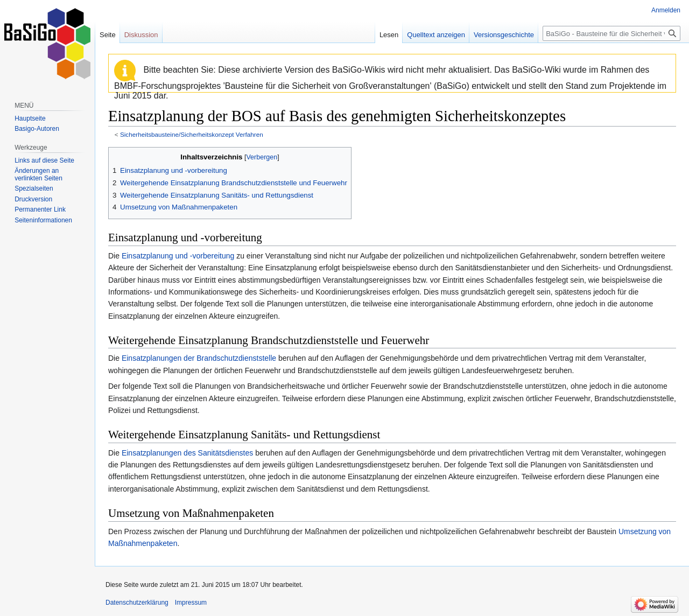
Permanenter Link (40, 209)
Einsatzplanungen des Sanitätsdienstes (187, 453)
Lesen (389, 35)
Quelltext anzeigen (436, 35)
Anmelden (666, 10)
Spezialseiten (34, 188)
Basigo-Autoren (37, 129)
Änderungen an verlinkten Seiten (38, 174)
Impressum (191, 603)
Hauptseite (30, 118)
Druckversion (33, 199)
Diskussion (141, 35)
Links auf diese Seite (44, 160)
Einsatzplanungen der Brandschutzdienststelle (199, 358)
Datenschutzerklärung (137, 603)
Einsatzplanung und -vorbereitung (178, 256)
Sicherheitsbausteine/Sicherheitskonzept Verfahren (192, 134)
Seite (108, 35)
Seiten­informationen (43, 220)
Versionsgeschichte (504, 35)
